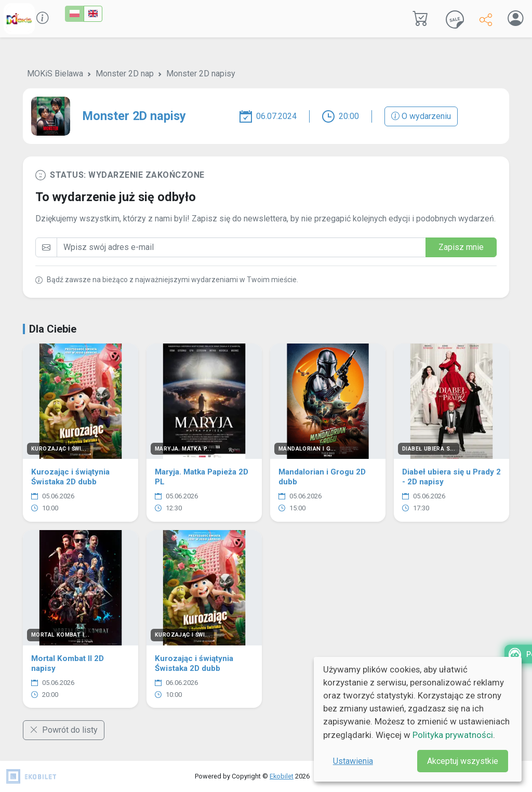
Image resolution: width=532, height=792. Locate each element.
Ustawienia (353, 761)
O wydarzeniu (421, 116)
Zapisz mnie (461, 247)
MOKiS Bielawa (55, 74)
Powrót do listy (64, 730)
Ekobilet (282, 776)
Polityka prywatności (453, 735)
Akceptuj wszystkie (463, 761)
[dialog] (418, 719)
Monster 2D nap (125, 74)
